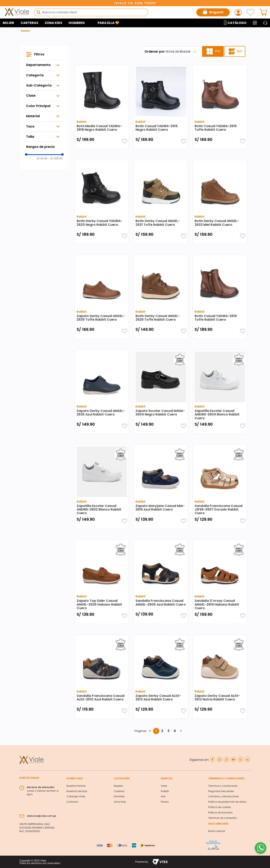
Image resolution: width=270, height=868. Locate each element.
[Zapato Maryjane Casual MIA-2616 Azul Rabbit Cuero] (161, 487)
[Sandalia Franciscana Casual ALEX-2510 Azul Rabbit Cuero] (102, 677)
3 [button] (168, 731)
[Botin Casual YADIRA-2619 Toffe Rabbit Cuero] (220, 297)
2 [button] (162, 731)
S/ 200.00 (55, 158)
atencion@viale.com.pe (42, 816)
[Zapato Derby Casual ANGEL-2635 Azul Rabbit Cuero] (102, 392)
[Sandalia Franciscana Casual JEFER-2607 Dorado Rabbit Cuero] (220, 487)
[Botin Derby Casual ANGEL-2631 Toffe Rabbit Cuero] (161, 202)
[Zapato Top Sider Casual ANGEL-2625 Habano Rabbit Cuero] (102, 582)
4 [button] (175, 731)
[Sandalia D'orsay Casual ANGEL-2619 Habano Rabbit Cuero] (220, 582)
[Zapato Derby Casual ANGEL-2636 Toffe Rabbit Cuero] (102, 297)
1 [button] (156, 731)
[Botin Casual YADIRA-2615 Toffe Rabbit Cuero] (220, 107)
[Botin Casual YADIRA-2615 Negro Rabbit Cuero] (161, 107)
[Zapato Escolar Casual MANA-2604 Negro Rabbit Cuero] (161, 392)
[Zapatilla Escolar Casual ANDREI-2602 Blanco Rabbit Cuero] (102, 487)
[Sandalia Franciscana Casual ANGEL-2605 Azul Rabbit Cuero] (161, 582)
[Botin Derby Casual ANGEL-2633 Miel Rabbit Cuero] (220, 202)
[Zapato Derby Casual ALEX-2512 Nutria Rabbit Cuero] (220, 677)
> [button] (181, 731)
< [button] (150, 731)
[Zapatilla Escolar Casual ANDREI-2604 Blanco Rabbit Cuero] (220, 392)
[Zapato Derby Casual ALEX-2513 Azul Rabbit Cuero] (161, 677)
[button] (44, 65)
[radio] (213, 51)
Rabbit (25, 31)
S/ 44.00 (42, 158)
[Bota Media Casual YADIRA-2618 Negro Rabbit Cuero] (102, 107)
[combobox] (91, 12)
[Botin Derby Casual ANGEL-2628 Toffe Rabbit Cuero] (161, 297)
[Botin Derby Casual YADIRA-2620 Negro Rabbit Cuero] (102, 202)
